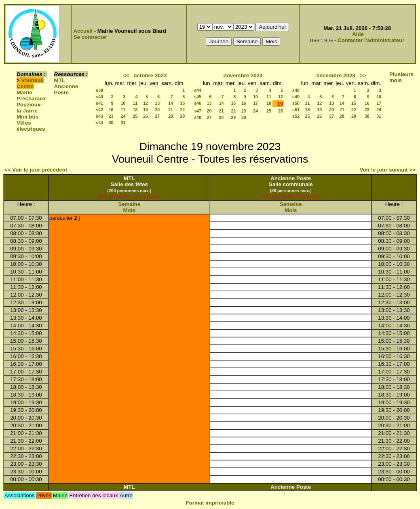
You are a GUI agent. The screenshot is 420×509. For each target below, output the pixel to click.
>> (363, 75)
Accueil (83, 31)
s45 (198, 97)
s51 (296, 110)
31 (123, 123)
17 (123, 110)
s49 (296, 97)
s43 (99, 116)
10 (123, 103)
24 (123, 116)
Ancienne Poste (66, 89)
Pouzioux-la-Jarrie (30, 108)
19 (146, 110)
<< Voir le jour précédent (36, 170)
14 (171, 103)
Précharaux (31, 99)
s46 (198, 103)
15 (182, 103)
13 (157, 103)
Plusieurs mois (401, 77)
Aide (358, 34)
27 (157, 116)
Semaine (129, 204)
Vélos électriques (31, 126)
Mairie (24, 92)
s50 (296, 103)
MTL (60, 80)
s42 (99, 110)
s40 (99, 97)
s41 (99, 103)
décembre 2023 (336, 75)
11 (135, 103)
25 (135, 116)
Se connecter (91, 37)
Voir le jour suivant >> (388, 170)
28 (171, 116)
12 (146, 103)
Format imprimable (210, 503)
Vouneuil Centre (30, 83)
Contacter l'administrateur (371, 40)
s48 (198, 117)
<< (126, 75)
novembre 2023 (243, 75)
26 (146, 116)
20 (157, 110)
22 (182, 110)
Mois (129, 210)
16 (111, 110)
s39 (99, 90)
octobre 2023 (150, 75)
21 (171, 110)
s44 (99, 123)
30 (111, 123)
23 (111, 116)
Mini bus (27, 117)
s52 (296, 116)
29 (182, 116)
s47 (198, 111)
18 (135, 110)
